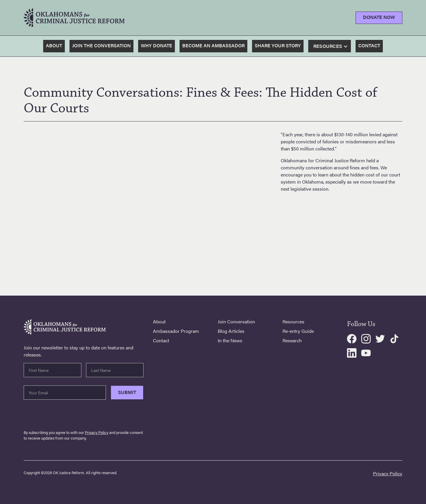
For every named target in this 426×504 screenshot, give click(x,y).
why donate (156, 45)
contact (369, 45)
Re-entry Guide (298, 331)
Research (292, 341)
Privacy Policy (97, 432)
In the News (230, 341)
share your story (278, 45)
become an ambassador (213, 45)
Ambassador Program (176, 331)
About (54, 45)
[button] (331, 46)
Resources (293, 322)
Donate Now (379, 17)
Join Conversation (236, 322)
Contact (161, 341)
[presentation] (69, 416)
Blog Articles (231, 331)
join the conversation (101, 45)
